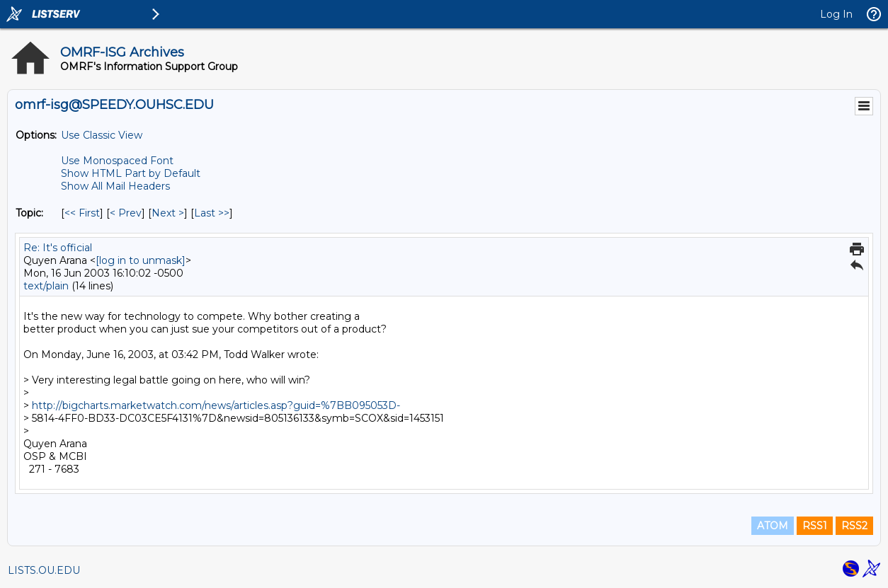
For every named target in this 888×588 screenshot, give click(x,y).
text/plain (46, 286)
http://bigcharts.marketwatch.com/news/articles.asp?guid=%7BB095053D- (216, 405)
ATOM (773, 526)
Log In (836, 14)
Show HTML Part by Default (131, 173)
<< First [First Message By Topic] (82, 213)
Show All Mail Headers (115, 186)
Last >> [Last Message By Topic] (212, 213)
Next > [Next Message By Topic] (168, 213)
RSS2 (854, 526)
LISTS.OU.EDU (44, 570)
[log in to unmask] (141, 260)
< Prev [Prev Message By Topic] (126, 213)
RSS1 (815, 526)
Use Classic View (102, 135)
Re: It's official (58, 248)
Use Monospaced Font (117, 161)
